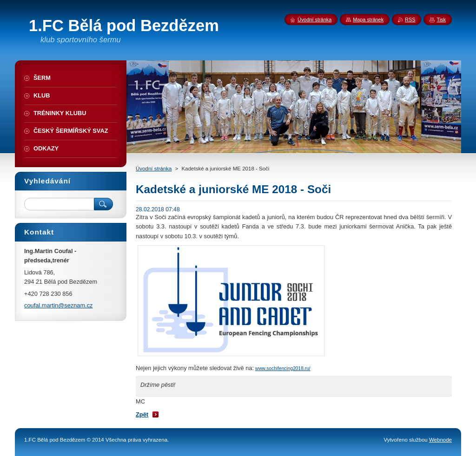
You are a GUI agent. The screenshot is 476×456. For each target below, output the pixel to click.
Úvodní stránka (154, 169)
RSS (410, 20)
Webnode (440, 440)
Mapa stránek (368, 20)
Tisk (441, 20)
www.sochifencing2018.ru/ (283, 368)
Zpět (142, 414)
